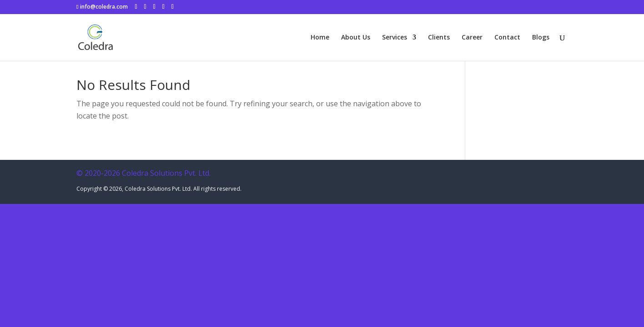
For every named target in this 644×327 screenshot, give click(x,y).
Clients (439, 38)
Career (472, 38)
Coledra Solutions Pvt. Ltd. (158, 189)
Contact (507, 38)
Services (395, 38)
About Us (356, 38)
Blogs (541, 38)
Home (320, 38)
